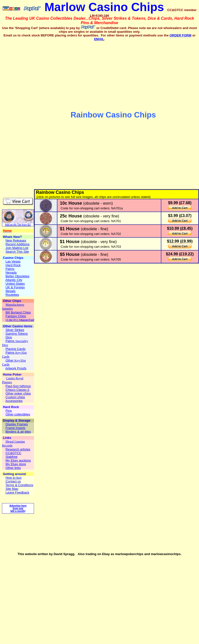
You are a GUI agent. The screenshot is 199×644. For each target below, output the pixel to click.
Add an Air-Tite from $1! (18, 225)
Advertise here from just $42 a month (18, 508)
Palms (10, 341)
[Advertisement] (31, 115)
